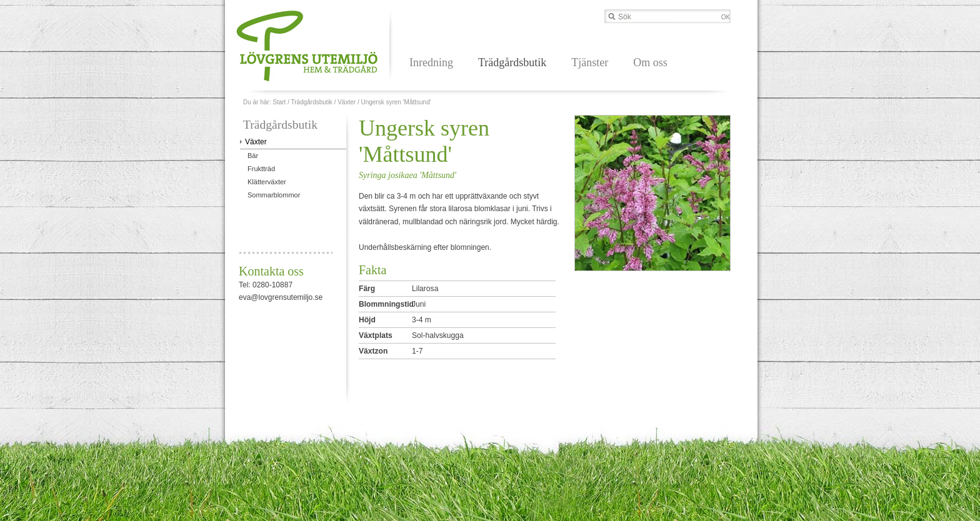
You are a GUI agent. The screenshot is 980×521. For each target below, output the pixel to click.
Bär (253, 156)
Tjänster (590, 62)
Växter (347, 102)
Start (279, 102)
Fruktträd (261, 169)
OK (726, 17)
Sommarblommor (274, 195)
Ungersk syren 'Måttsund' (396, 102)
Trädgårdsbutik (512, 62)
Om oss (650, 62)
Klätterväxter (267, 182)
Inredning (431, 62)
